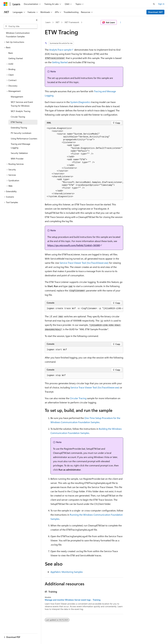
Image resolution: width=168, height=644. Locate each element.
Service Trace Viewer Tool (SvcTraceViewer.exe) (84, 263)
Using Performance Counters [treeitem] (24, 139)
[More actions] (121, 22)
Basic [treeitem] (11, 53)
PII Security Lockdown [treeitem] (21, 133)
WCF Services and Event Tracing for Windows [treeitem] (22, 104)
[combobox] (21, 26)
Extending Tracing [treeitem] (19, 128)
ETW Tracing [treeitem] (16, 122)
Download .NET (155, 12)
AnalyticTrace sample (60, 50)
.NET (57, 22)
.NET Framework (72, 22)
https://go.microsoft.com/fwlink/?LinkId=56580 (74, 245)
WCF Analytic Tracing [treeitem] (21, 111)
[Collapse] (37, 20)
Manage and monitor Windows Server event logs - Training (73, 600)
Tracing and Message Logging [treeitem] (20, 146)
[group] (84, 163)
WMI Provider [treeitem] (17, 159)
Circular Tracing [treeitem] (18, 117)
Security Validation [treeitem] (19, 153)
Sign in (161, 4)
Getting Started (60, 62)
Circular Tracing (78, 398)
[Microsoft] (6, 4)
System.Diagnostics (80, 102)
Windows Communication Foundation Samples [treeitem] (18, 35)
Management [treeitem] (17, 97)
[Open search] (154, 4)
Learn (48, 22)
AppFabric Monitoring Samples (67, 572)
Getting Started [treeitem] (16, 58)
